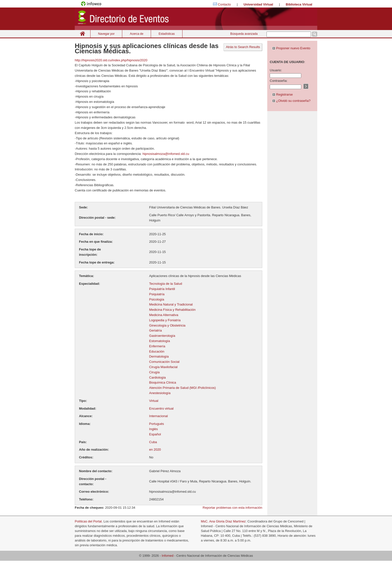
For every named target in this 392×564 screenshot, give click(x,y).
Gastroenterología (162, 336)
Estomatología (160, 341)
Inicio (82, 34)
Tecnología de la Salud (166, 284)
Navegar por (106, 34)
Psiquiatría (157, 294)
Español (155, 434)
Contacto (224, 4)
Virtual (154, 401)
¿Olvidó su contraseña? (291, 101)
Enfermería (157, 346)
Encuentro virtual (161, 408)
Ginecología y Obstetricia (167, 325)
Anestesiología (160, 393)
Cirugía (154, 372)
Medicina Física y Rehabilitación (172, 310)
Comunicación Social (164, 362)
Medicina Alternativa (164, 315)
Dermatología (159, 356)
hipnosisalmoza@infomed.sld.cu (165, 154)
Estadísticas (167, 34)
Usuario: (276, 70)
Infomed (168, 556)
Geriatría (156, 330)
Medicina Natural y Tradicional (171, 304)
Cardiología (158, 377)
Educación (157, 351)
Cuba (153, 442)
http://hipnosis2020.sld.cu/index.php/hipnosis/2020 (111, 60)
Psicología (157, 299)
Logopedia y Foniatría (165, 320)
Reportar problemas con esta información (232, 508)
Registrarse (282, 94)
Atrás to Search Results (243, 47)
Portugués (157, 424)
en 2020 (155, 450)
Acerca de (136, 34)
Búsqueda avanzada (244, 34)
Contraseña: (279, 81)
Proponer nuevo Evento (291, 48)
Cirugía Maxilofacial (163, 367)
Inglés (154, 429)
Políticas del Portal (88, 521)
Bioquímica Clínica (163, 382)
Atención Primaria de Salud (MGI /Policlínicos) (183, 388)
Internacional (158, 416)
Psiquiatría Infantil (162, 289)
